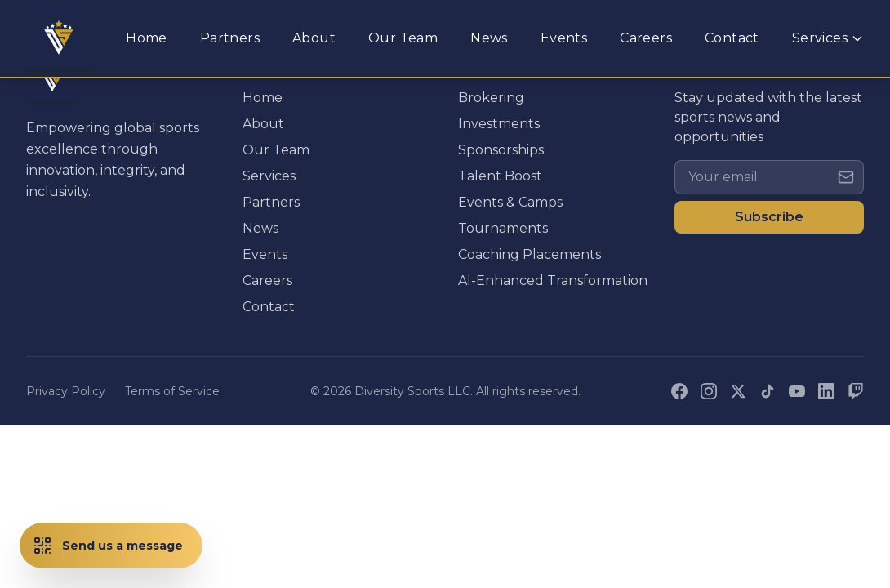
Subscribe (769, 217)
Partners (271, 202)
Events (265, 254)
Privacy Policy (66, 391)
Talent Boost (500, 176)
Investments (499, 124)
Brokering (491, 98)
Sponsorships (501, 150)
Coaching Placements (530, 254)
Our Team (276, 150)
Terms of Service (172, 391)
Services (269, 176)
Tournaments (503, 228)
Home (263, 98)
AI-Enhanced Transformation (553, 281)
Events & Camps (510, 202)
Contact (269, 307)
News (260, 228)
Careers (267, 281)
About (263, 124)
